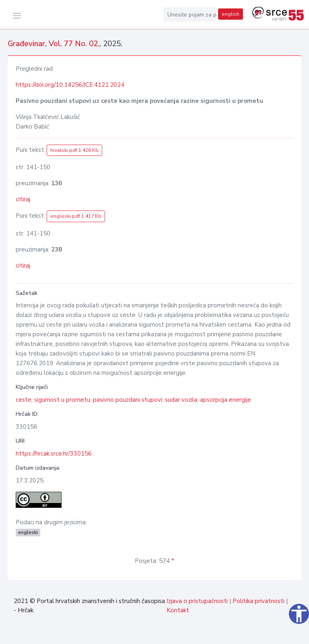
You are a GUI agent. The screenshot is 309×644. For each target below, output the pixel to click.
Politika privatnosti (259, 601)
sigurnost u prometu (62, 400)
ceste (24, 400)
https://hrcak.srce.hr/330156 (54, 454)
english (231, 14)
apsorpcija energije (226, 400)
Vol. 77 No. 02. (74, 44)
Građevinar (26, 44)
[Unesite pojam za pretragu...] (190, 14)
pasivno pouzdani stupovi (128, 400)
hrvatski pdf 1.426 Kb (74, 150)
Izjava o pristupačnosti (197, 601)
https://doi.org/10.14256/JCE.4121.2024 (70, 85)
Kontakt (178, 610)
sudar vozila (181, 400)
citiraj (23, 199)
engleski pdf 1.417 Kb (76, 216)
